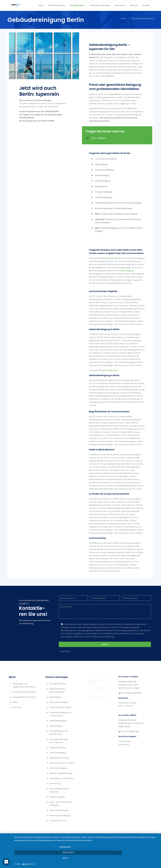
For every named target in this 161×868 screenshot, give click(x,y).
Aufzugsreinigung (57, 684)
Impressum (124, 744)
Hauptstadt (112, 258)
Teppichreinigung (58, 748)
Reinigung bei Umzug (59, 758)
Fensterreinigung (125, 271)
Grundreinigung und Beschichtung (59, 733)
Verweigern (36, 860)
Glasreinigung (56, 726)
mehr (137, 860)
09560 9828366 (134, 693)
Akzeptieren (86, 860)
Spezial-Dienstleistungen (61, 773)
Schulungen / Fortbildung (61, 778)
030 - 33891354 (99, 138)
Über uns (17, 707)
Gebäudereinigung (58, 721)
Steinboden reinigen (59, 702)
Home (123, 18)
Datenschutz (125, 741)
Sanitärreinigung (57, 797)
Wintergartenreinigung (60, 815)
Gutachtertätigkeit (58, 768)
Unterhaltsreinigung (59, 810)
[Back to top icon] (150, 843)
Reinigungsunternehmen (24, 697)
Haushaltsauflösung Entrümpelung (59, 741)
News (15, 702)
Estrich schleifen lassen (60, 707)
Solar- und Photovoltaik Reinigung (60, 804)
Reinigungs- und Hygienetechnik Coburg (24, 685)
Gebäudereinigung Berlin (24, 692)
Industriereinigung (58, 753)
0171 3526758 (132, 732)
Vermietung (55, 784)
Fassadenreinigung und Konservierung (60, 714)
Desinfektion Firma (58, 821)
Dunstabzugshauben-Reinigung (60, 790)
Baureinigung (55, 697)
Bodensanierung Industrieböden (57, 690)
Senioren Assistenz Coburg (62, 763)
